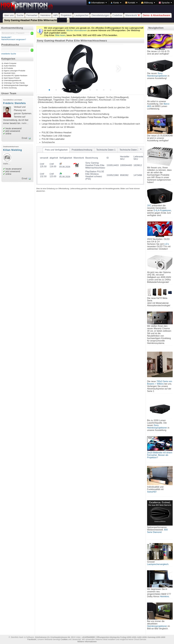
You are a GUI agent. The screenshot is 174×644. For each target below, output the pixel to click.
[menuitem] (98, 3)
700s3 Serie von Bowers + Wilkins (160, 383)
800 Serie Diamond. (157, 531)
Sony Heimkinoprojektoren (157, 75)
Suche (20, 15)
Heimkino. (165, 596)
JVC (149, 206)
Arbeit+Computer (10, 64)
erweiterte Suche (9, 54)
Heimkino (45, 15)
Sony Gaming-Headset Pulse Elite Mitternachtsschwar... (36, 20)
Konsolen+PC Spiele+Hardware (16, 76)
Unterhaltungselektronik (13, 81)
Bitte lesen (60, 35)
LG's (167, 244)
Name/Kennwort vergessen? (14, 39)
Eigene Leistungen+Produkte (14, 71)
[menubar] (130, 3)
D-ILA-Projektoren (162, 210)
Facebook (32, 639)
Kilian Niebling (13, 150)
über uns (9, 15)
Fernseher (32, 15)
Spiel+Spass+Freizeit (12, 78)
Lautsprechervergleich (158, 564)
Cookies (64, 639)
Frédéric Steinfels (14, 103)
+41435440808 (88, 637)
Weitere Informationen (87, 642)
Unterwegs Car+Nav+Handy (14, 83)
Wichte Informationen (77, 30)
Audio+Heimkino (10, 66)
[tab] (56, 150)
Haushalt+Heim (10, 73)
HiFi (56, 15)
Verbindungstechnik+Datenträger (16, 86)
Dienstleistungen (100, 15)
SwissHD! (152, 492)
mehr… (25, 123)
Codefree (117, 15)
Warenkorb (133, 15)
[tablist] (90, 165)
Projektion (66, 15)
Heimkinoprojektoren (157, 626)
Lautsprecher (82, 15)
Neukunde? (6, 37)
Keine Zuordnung (10, 88)
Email (24, 138)
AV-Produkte (8, 68)
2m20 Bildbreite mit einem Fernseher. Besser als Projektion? (160, 455)
